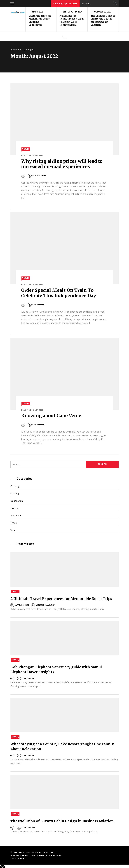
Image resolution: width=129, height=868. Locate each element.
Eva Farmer (36, 305)
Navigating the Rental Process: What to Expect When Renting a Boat (72, 20)
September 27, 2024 (73, 12)
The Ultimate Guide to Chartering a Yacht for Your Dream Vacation (103, 20)
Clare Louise (26, 678)
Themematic (18, 858)
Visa (13, 530)
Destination (17, 501)
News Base (52, 855)
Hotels (14, 508)
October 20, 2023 (103, 12)
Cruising (15, 493)
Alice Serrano (38, 175)
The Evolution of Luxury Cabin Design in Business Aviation (62, 821)
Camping (15, 486)
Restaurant (16, 515)
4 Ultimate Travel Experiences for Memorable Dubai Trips (61, 599)
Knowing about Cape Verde (51, 416)
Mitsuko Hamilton (43, 605)
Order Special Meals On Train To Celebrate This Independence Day (59, 293)
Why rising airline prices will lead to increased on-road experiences (62, 164)
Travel (26, 149)
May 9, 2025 (38, 12)
